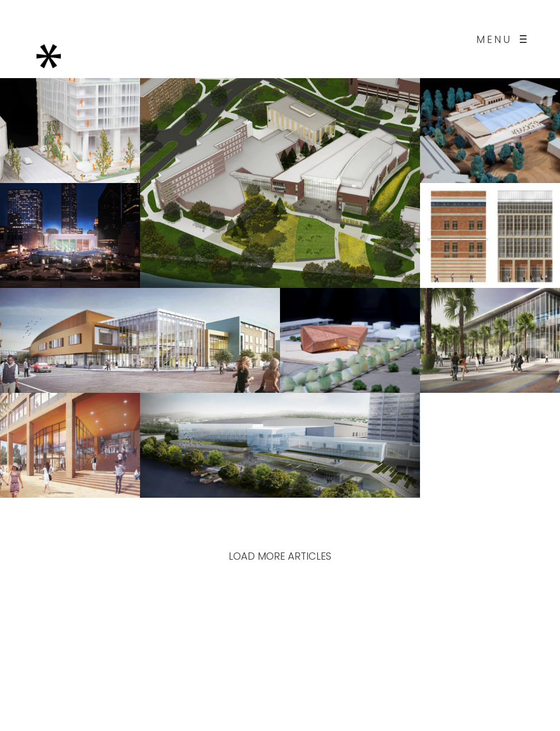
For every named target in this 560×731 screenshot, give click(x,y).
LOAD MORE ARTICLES (280, 556)
